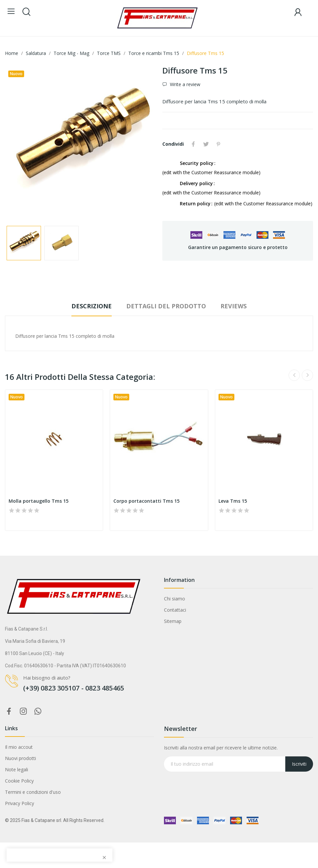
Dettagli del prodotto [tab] (166, 306)
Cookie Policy (19, 781)
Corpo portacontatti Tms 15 (146, 501)
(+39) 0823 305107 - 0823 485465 (74, 688)
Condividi (193, 144)
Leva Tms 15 (233, 501)
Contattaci (175, 610)
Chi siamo (175, 599)
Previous (294, 375)
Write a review (184, 84)
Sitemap (173, 621)
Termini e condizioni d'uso (33, 792)
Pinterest (219, 144)
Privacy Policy (20, 803)
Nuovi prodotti (20, 758)
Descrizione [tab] (92, 306)
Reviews (234, 306)
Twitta (206, 144)
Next (307, 375)
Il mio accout (19, 747)
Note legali (17, 769)
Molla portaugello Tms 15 (39, 501)
